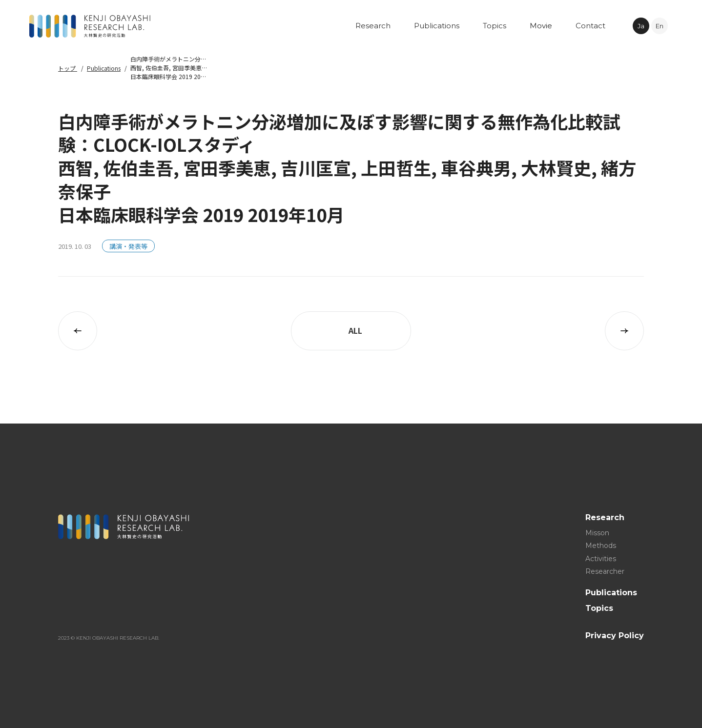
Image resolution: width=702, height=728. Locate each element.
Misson (597, 532)
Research (605, 517)
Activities (601, 558)
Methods (601, 546)
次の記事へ (624, 331)
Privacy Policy (615, 636)
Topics (599, 608)
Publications (104, 68)
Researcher (605, 571)
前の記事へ (78, 331)
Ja (641, 26)
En (660, 26)
